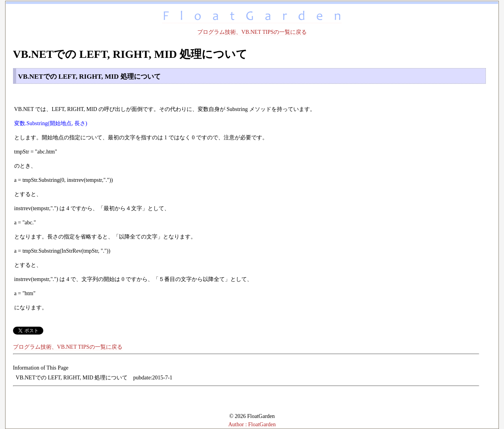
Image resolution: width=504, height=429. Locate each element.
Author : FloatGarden (252, 424)
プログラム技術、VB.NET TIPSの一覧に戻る (252, 32)
